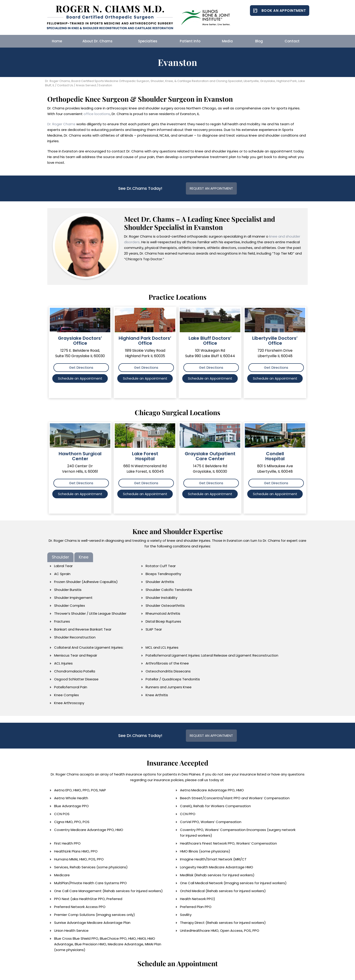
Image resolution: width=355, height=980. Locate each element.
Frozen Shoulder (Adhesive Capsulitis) (86, 582)
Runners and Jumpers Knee (169, 687)
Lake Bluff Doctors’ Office (210, 341)
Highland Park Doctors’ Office (145, 341)
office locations (97, 114)
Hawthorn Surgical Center (80, 456)
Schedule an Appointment (80, 378)
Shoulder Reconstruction (75, 637)
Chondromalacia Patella (75, 671)
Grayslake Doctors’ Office (80, 341)
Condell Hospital (275, 456)
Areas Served (86, 85)
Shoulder (60, 557)
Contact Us (65, 85)
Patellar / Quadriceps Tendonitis (173, 679)
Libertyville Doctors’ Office (275, 341)
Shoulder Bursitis (68, 590)
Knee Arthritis (157, 695)
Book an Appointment (284, 11)
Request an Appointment (211, 188)
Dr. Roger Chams (61, 124)
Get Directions (81, 367)
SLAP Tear (154, 629)
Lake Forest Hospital (145, 456)
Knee (84, 557)
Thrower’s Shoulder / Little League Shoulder (90, 613)
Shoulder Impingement (73, 598)
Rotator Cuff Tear (161, 566)
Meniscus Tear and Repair (76, 655)
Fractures (62, 621)
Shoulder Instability (161, 598)
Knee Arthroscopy (69, 703)
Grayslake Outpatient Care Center (210, 456)
